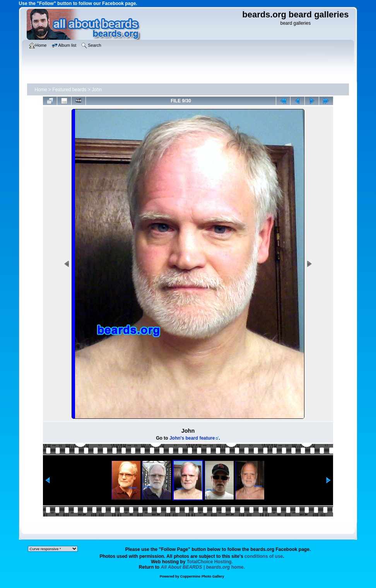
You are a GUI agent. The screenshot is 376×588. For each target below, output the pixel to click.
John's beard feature (192, 438)
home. (203, 567)
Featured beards (69, 90)
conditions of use (264, 556)
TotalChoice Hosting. (210, 562)
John (97, 90)
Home (41, 90)
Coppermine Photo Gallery (202, 576)
